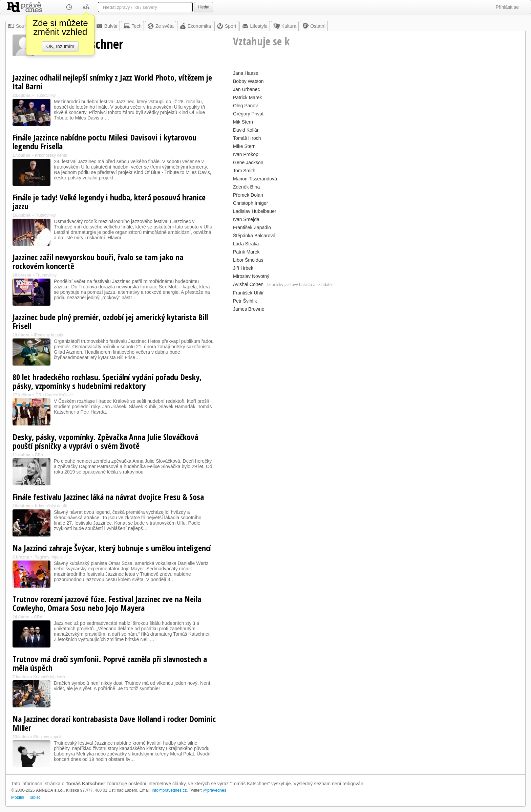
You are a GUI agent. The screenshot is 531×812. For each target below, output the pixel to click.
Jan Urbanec (246, 89)
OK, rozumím (60, 46)
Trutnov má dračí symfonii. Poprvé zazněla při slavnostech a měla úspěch (110, 663)
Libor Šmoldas (248, 260)
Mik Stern (243, 122)
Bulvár (107, 26)
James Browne (249, 309)
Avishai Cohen (248, 284)
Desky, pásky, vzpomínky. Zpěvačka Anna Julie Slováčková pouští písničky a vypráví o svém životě (105, 441)
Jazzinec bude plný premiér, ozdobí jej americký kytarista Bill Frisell (110, 321)
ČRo (39, 455)
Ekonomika (195, 26)
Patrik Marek (246, 252)
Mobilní (18, 797)
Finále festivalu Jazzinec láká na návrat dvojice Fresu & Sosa (108, 497)
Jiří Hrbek (243, 268)
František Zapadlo (252, 227)
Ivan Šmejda (246, 219)
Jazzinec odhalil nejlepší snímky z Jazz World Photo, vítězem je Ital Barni (112, 82)
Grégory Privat (248, 114)
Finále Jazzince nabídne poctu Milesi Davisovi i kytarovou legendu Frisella (104, 142)
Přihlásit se (507, 7)
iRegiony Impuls (48, 335)
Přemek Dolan (248, 195)
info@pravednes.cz (169, 790)
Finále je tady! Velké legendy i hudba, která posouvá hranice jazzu (109, 202)
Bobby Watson (248, 81)
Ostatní (314, 26)
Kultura (285, 26)
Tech (132, 26)
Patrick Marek (248, 97)
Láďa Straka (246, 244)
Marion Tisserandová (255, 179)
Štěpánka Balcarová (254, 236)
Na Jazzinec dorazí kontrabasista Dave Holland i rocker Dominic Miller (114, 723)
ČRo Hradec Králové (54, 395)
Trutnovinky (45, 95)
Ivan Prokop (246, 154)
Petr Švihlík (245, 301)
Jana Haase (246, 73)
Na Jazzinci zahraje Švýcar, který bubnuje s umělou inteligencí (112, 548)
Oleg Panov (245, 106)
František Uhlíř (248, 293)
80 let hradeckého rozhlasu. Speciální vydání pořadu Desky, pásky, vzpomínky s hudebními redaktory (107, 381)
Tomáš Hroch (247, 138)
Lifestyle (254, 26)
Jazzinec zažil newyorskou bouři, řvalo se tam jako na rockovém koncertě (98, 261)
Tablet (35, 797)
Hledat (204, 7)
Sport (226, 26)
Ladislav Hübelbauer (255, 211)
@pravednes (215, 790)
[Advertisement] (376, 361)
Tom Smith (244, 171)
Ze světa (161, 26)
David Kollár (246, 130)
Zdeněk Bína (246, 187)
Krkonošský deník (51, 155)
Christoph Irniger (251, 203)
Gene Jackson (248, 162)
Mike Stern (244, 146)
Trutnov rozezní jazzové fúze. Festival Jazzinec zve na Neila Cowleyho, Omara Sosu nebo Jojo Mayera (107, 603)
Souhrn (19, 26)
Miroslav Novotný (251, 276)
